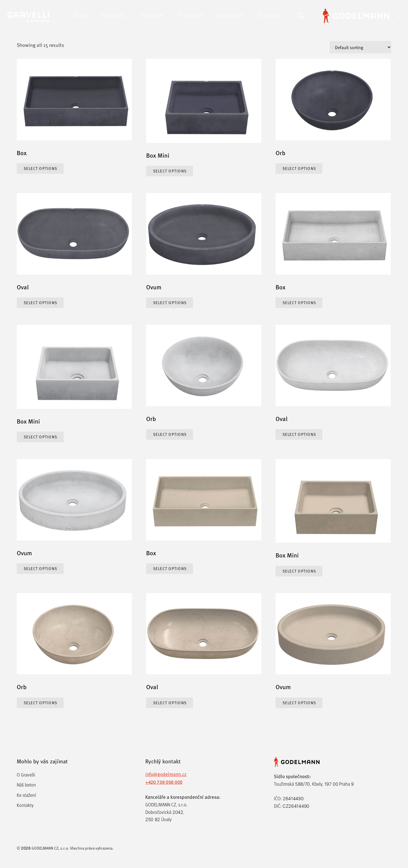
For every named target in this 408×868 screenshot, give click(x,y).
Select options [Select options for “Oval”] (41, 303)
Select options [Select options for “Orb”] (300, 168)
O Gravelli (190, 15)
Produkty (113, 15)
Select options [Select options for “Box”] (41, 168)
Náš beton (26, 785)
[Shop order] (360, 47)
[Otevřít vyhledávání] (301, 15)
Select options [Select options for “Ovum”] (170, 303)
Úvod (80, 15)
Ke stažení (231, 15)
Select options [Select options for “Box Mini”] (170, 171)
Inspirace (152, 15)
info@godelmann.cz (166, 774)
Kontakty (270, 15)
